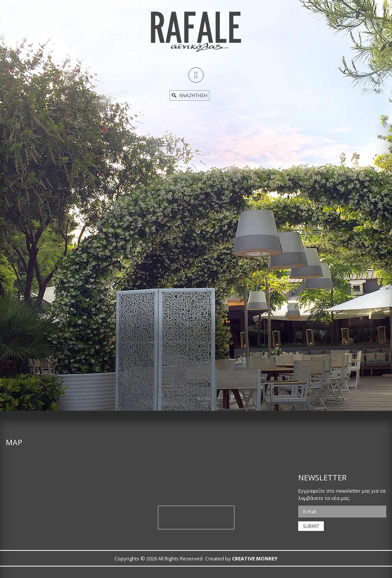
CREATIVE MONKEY (255, 558)
